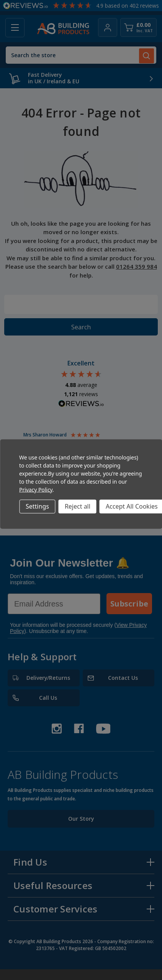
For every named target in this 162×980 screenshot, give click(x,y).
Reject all (78, 506)
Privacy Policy (36, 489)
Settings (37, 506)
